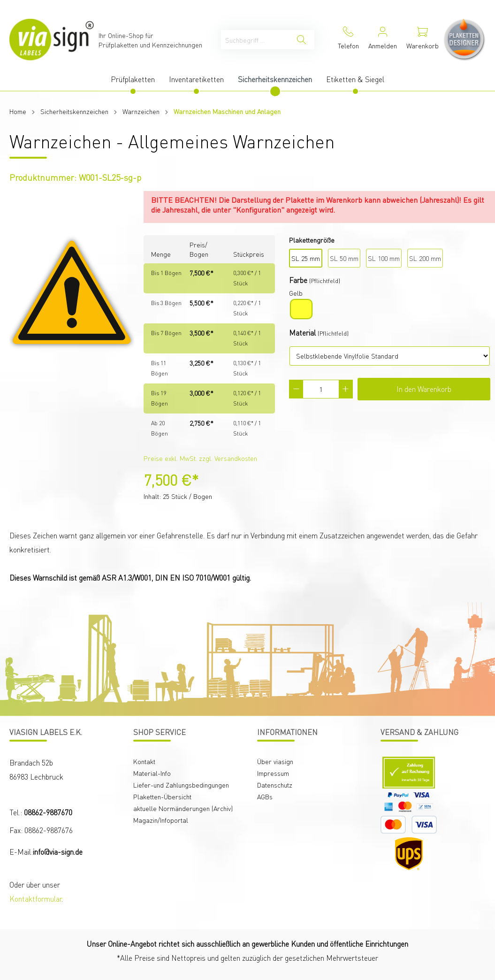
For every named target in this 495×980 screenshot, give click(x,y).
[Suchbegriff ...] (255, 40)
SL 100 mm (384, 258)
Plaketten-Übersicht (162, 796)
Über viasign (275, 761)
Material (302, 333)
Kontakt (144, 761)
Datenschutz (275, 785)
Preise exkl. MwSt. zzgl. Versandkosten (200, 458)
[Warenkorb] (423, 40)
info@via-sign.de (58, 852)
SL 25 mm (306, 258)
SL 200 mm (425, 258)
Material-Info (152, 773)
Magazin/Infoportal (161, 820)
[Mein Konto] (383, 40)
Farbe (298, 280)
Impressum (273, 773)
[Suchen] (301, 40)
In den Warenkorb (424, 389)
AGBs (265, 796)
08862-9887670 (48, 812)
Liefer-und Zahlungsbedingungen (181, 785)
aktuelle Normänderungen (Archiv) (183, 808)
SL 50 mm (344, 258)
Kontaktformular (35, 899)
